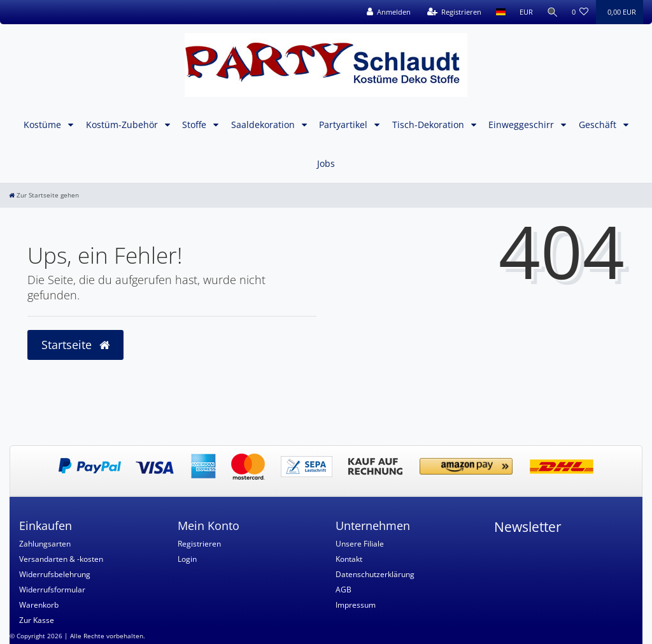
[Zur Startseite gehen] (44, 195)
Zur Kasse (37, 620)
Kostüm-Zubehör (123, 125)
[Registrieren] (453, 12)
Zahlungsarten (45, 544)
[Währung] (525, 12)
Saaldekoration (264, 125)
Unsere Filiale (360, 544)
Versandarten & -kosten (61, 559)
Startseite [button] (75, 345)
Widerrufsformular (52, 590)
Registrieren (199, 544)
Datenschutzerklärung (375, 574)
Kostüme (44, 125)
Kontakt (349, 559)
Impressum (356, 605)
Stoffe (195, 125)
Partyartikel (344, 125)
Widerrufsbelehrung (55, 574)
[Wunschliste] (580, 12)
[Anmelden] (388, 12)
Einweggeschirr (522, 125)
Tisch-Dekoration (429, 125)
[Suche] (552, 12)
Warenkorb (39, 605)
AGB (344, 590)
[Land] (500, 12)
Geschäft (599, 125)
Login (187, 559)
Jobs (326, 163)
